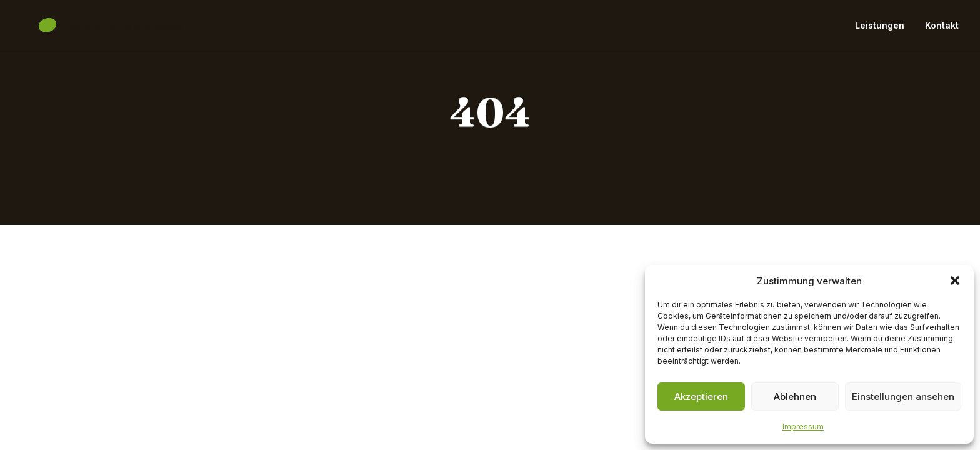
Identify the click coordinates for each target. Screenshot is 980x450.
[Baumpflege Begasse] (93, 30)
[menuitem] (884, 30)
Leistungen (880, 30)
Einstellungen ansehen (903, 397)
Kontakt (942, 30)
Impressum (803, 427)
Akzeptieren (701, 397)
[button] (955, 281)
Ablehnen (795, 397)
